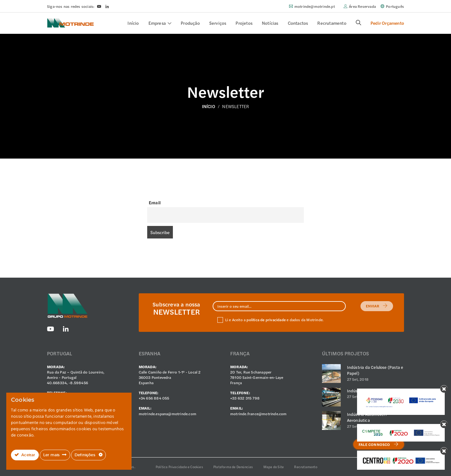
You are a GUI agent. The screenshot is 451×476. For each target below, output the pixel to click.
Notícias (270, 23)
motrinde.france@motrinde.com (259, 414)
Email (155, 202)
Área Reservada (362, 6)
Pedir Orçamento (387, 23)
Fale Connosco (379, 444)
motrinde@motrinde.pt (315, 6)
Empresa (157, 23)
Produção (190, 23)
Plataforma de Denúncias (233, 467)
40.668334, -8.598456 (67, 383)
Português (395, 6)
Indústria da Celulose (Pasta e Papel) (375, 370)
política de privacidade (266, 320)
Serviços (218, 23)
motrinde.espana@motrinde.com (168, 414)
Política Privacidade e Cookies (179, 467)
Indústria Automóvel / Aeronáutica (367, 417)
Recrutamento (332, 23)
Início (133, 23)
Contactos (298, 23)
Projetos (244, 23)
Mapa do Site (274, 467)
